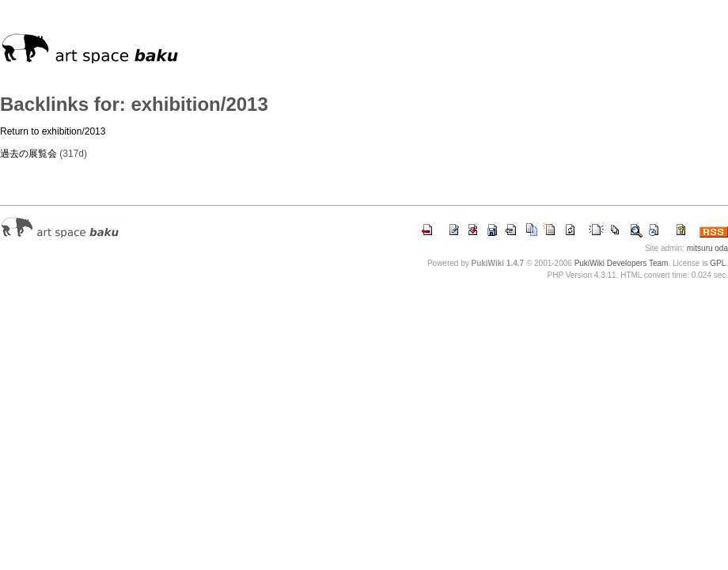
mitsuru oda (707, 248)
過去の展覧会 (28, 154)
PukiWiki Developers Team (622, 263)
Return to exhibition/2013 (53, 131)
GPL (718, 263)
